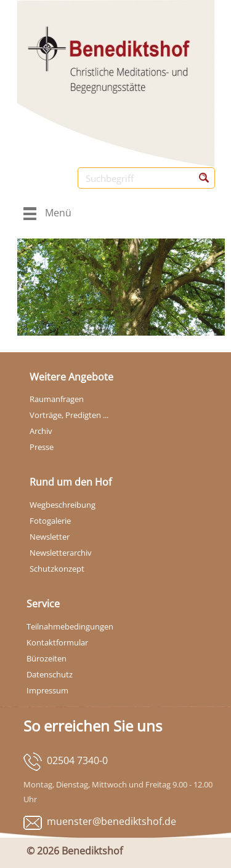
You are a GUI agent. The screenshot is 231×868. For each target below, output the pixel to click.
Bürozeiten (47, 658)
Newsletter (50, 537)
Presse (42, 447)
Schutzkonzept (57, 569)
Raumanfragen (57, 399)
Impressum (47, 690)
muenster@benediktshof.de (111, 821)
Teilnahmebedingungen (70, 626)
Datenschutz (50, 674)
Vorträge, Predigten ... (69, 415)
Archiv (41, 431)
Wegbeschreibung (63, 505)
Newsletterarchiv (61, 553)
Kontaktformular (57, 642)
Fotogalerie (50, 521)
